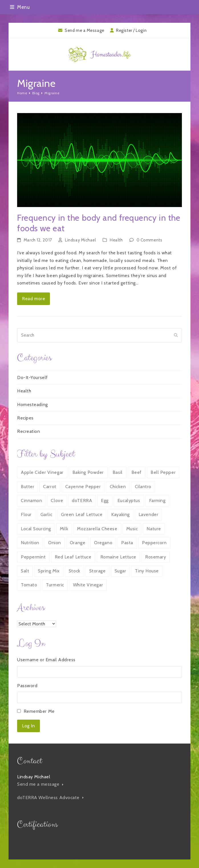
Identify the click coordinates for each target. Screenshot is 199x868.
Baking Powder (88, 472)
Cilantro (143, 487)
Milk (64, 529)
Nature (154, 529)
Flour (26, 514)
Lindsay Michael (80, 240)
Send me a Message (85, 30)
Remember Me (39, 711)
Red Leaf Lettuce (73, 557)
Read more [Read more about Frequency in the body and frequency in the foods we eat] (33, 299)
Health (116, 240)
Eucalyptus (129, 500)
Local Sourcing (36, 529)
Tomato (29, 585)
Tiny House (147, 571)
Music (132, 529)
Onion (55, 543)
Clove (57, 500)
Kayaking (120, 514)
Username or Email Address (46, 660)
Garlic (46, 514)
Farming (157, 500)
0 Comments (150, 240)
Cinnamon (31, 500)
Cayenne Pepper (83, 487)
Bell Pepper (163, 472)
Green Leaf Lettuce (82, 514)
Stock (75, 571)
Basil (118, 472)
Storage (98, 571)
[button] (20, 7)
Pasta (127, 543)
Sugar (120, 571)
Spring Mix (49, 571)
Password (27, 686)
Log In (28, 726)
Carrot (50, 487)
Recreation (29, 431)
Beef (137, 472)
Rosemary (156, 557)
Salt (25, 571)
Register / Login (131, 30)
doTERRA (82, 500)
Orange (78, 543)
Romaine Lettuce (118, 557)
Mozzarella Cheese (97, 529)
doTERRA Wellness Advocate (50, 798)
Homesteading (33, 405)
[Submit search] (176, 335)
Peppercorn (154, 543)
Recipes (25, 418)
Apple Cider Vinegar (42, 472)
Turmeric (55, 585)
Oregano (103, 543)
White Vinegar (88, 585)
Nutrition (30, 543)
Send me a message (40, 784)
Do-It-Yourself (33, 377)
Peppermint (33, 557)
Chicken (118, 487)
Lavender (148, 514)
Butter (28, 487)
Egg (105, 500)
